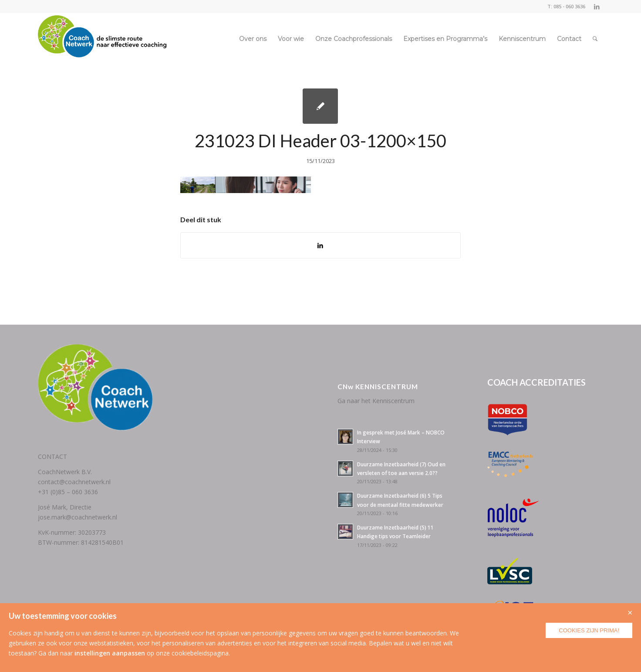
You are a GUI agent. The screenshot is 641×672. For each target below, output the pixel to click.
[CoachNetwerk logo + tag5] (102, 39)
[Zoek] (595, 39)
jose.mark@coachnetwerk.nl (78, 517)
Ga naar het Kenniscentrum (376, 401)
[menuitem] (253, 39)
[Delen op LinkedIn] (320, 245)
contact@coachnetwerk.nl (74, 482)
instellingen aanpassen (110, 653)
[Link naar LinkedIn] (597, 7)
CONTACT (52, 456)
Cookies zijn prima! (589, 630)
